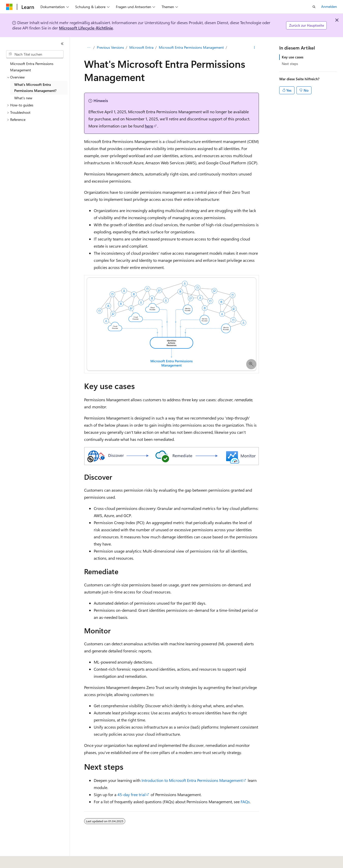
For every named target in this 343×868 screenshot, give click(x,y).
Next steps (290, 64)
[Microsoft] (9, 7)
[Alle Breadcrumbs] (89, 47)
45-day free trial (131, 794)
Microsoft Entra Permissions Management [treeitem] (32, 67)
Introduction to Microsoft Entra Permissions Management (192, 780)
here (149, 126)
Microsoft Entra (141, 47)
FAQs (245, 802)
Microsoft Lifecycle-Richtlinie (86, 28)
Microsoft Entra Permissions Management (191, 47)
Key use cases (293, 57)
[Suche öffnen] (314, 7)
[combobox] (35, 54)
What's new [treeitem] (23, 98)
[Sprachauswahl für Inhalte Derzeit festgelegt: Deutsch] (18, 861)
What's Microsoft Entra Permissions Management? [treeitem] (35, 88)
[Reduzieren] (62, 44)
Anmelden (329, 6)
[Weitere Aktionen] (254, 47)
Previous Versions (110, 47)
